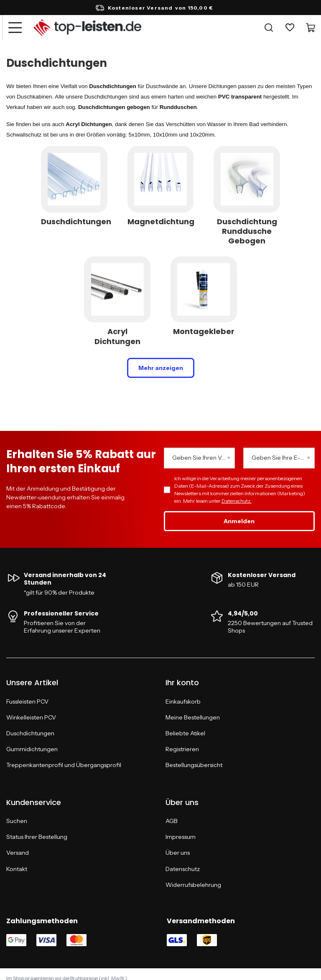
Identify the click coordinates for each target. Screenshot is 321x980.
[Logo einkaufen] (87, 28)
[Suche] (269, 28)
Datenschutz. (237, 501)
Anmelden (239, 521)
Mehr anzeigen (161, 368)
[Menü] (15, 28)
